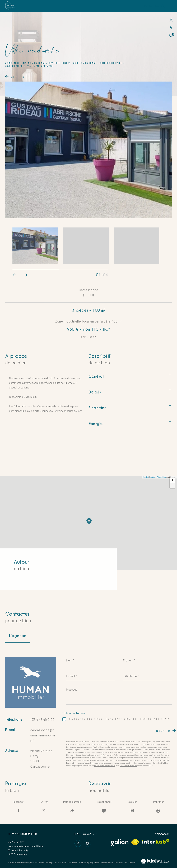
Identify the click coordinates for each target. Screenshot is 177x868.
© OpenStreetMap (158, 477)
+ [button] (172, 480)
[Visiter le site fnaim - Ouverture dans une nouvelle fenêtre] (135, 842)
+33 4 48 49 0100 (42, 719)
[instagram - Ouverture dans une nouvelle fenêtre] (87, 843)
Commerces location (59, 63)
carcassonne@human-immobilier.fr (43, 735)
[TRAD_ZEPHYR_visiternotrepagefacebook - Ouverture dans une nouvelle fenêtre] (78, 843)
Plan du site (73, 863)
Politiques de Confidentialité (105, 766)
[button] (25, 275)
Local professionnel (111, 63)
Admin (96, 863)
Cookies (132, 863)
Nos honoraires (60, 863)
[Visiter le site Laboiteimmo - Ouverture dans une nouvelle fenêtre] (155, 862)
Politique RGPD (121, 863)
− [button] (172, 486)
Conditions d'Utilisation (128, 766)
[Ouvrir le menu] (171, 6)
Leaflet (146, 477)
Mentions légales (85, 863)
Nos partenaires (107, 863)
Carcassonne (89, 63)
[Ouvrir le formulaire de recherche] (154, 6)
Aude (76, 63)
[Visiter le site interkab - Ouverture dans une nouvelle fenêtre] (156, 841)
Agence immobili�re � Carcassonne (25, 63)
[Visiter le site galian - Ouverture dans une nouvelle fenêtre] (120, 842)
